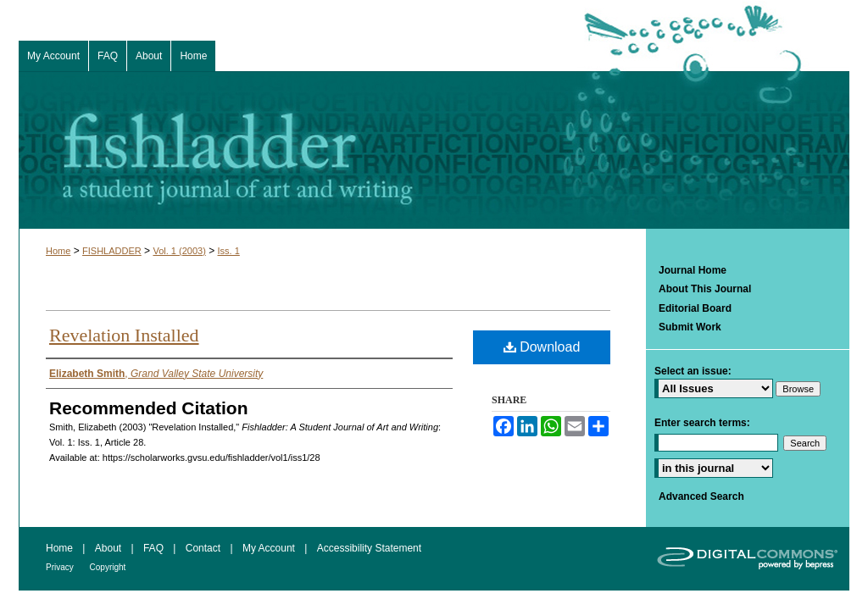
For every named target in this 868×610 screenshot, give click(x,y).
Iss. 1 (229, 251)
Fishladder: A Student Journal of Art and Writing (434, 150)
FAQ (155, 548)
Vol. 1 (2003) (179, 251)
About (110, 548)
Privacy (61, 567)
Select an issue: (693, 371)
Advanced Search (701, 496)
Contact (205, 548)
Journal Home (693, 270)
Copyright (108, 567)
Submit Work (690, 327)
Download (542, 347)
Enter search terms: (702, 423)
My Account (270, 548)
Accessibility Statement (369, 548)
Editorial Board (695, 308)
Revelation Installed (124, 335)
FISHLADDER (112, 251)
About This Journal (705, 289)
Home (58, 251)
